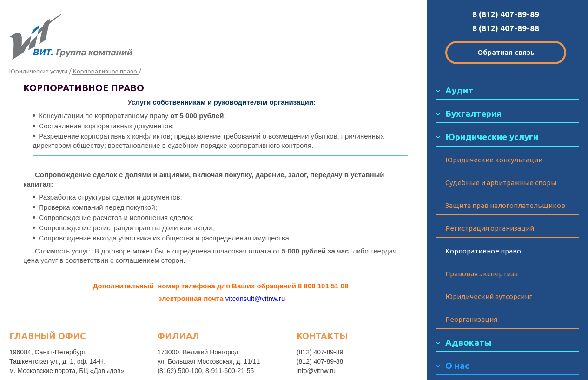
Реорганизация (471, 319)
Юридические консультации (494, 160)
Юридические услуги (38, 71)
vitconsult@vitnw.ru (255, 298)
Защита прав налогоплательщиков (505, 205)
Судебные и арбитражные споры (501, 183)
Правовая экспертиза (482, 274)
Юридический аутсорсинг (489, 297)
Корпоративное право (483, 251)
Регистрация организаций (490, 228)
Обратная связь (506, 52)
